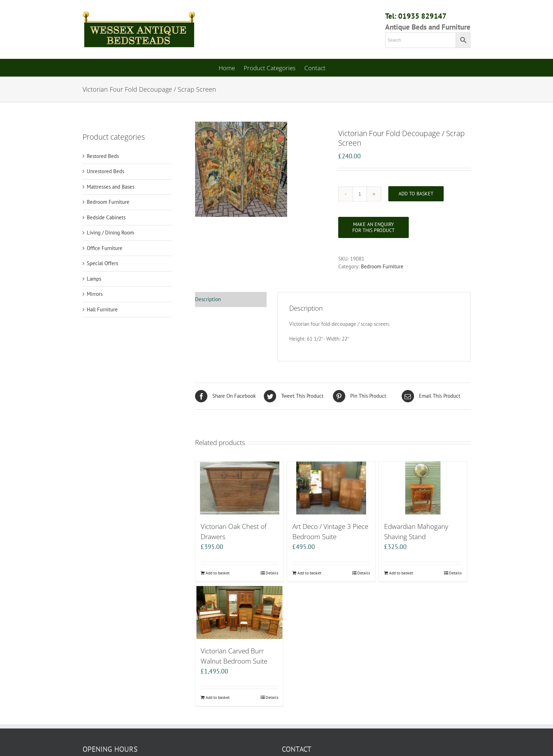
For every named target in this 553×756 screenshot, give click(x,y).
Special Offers (102, 263)
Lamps (94, 279)
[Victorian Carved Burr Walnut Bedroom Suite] (239, 612)
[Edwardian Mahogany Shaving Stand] (423, 488)
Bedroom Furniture (382, 266)
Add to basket (416, 194)
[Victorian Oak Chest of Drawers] (239, 488)
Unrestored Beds (105, 171)
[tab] (231, 300)
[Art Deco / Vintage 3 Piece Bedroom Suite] (331, 488)
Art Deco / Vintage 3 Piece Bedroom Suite (330, 531)
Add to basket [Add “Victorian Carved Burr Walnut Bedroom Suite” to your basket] (218, 697)
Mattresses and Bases (111, 187)
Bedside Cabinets (106, 217)
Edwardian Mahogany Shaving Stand (416, 531)
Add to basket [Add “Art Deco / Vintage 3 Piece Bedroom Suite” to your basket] (309, 573)
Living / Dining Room (110, 233)
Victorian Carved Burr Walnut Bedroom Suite (234, 656)
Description (208, 299)
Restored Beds (103, 156)
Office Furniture (105, 248)
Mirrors (95, 294)
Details (272, 573)
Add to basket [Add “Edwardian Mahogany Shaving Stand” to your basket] (401, 573)
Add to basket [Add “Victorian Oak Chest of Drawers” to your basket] (218, 573)
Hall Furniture (102, 309)
